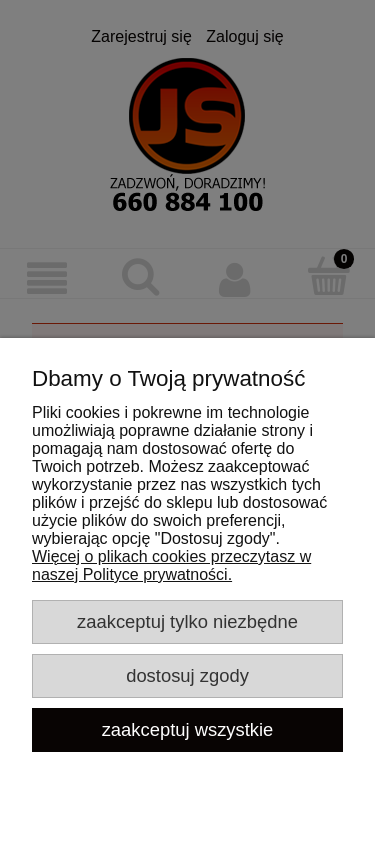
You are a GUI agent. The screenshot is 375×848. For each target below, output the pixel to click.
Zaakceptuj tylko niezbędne (187, 621)
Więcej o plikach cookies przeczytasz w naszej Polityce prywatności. (171, 565)
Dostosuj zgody (187, 675)
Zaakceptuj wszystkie (188, 729)
